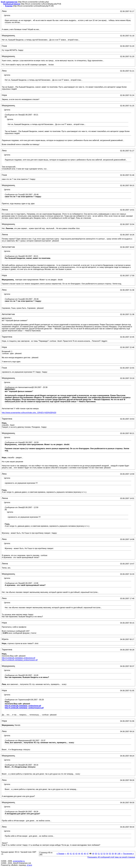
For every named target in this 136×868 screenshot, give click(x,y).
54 (107, 854)
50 (96, 854)
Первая (61, 854)
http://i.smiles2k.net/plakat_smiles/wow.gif (18, 658)
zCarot (29, 865)
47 (88, 854)
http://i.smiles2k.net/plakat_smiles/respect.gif (20, 660)
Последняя (128, 854)
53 (104, 854)
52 (102, 854)
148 (119, 854)
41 (71, 854)
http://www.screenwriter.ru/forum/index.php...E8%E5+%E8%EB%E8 (29, 413)
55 (110, 854)
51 (99, 854)
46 (85, 854)
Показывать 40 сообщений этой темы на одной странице (111, 857)
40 (68, 854)
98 (116, 854)
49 (93, 854)
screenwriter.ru (19, 861)
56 (113, 854)
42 (74, 854)
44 (79, 854)
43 (76, 854)
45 (82, 854)
